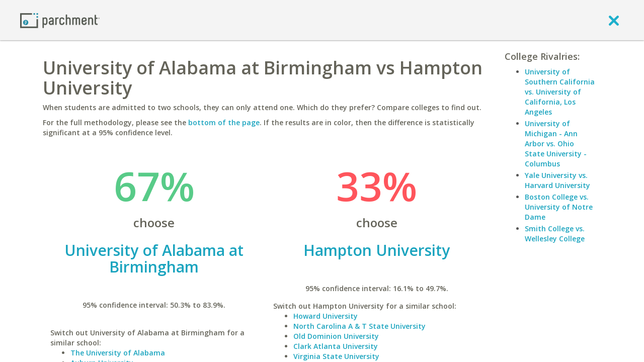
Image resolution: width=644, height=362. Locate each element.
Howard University (326, 316)
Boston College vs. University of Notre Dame (559, 207)
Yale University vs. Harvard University (557, 180)
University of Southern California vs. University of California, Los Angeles (560, 92)
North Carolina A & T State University (359, 326)
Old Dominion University (336, 336)
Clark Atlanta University (336, 346)
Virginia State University (336, 356)
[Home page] (60, 20)
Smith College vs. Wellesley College (555, 234)
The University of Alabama (118, 353)
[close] (614, 20)
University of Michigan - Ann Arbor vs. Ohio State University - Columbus (556, 144)
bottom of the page (224, 122)
